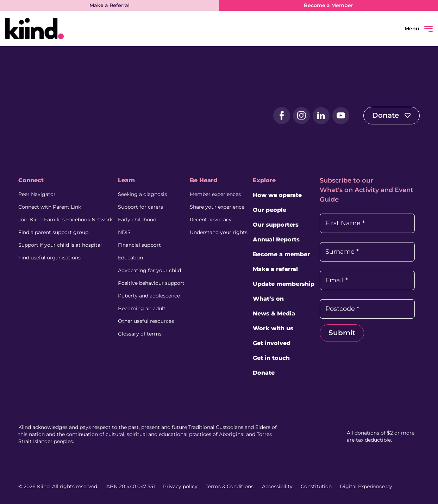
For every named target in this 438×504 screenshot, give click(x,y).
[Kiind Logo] (46, 115)
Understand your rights (219, 232)
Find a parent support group (53, 232)
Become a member (281, 254)
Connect (31, 180)
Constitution (316, 486)
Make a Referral (109, 5)
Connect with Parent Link (50, 207)
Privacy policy (180, 486)
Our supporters (276, 225)
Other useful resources (146, 321)
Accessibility (277, 486)
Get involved (272, 343)
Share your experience (217, 207)
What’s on (268, 299)
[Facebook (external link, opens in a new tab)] (282, 116)
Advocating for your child (149, 270)
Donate (392, 115)
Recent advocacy (211, 220)
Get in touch (271, 358)
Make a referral (275, 269)
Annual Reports (276, 239)
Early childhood (137, 220)
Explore (264, 180)
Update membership (284, 284)
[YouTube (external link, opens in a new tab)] (341, 116)
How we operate (277, 195)
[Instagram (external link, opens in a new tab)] (301, 116)
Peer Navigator (37, 194)
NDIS (124, 232)
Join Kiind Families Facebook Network (65, 220)
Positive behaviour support (151, 283)
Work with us (273, 328)
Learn (126, 180)
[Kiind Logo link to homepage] (112, 29)
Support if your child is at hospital (60, 245)
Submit (342, 333)
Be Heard (204, 180)
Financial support (139, 245)
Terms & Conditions (230, 486)
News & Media (274, 314)
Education (130, 258)
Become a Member (328, 5)
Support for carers (140, 207)
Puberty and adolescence (149, 296)
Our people (270, 210)
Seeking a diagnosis (142, 194)
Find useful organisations (49, 258)
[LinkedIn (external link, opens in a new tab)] (321, 116)
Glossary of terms (140, 334)
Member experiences (215, 194)
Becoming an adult (142, 308)
